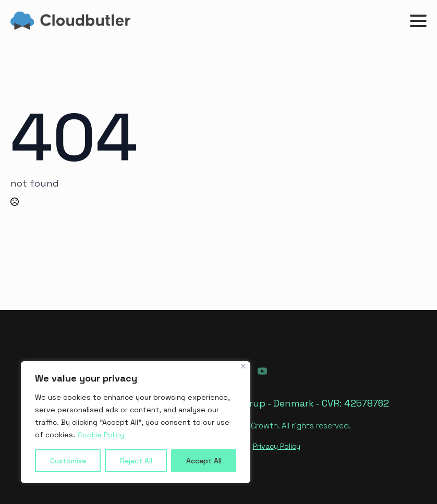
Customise (68, 461)
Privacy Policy (277, 446)
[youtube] (262, 371)
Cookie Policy (101, 435)
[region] (136, 422)
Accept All (204, 461)
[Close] (243, 366)
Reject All (136, 461)
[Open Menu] (418, 21)
